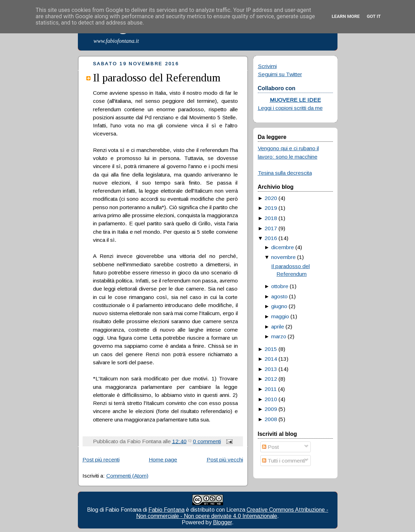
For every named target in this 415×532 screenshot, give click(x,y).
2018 (271, 218)
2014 (271, 359)
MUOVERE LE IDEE (295, 100)
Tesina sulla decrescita (285, 173)
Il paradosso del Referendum (157, 78)
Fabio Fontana (166, 510)
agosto (279, 296)
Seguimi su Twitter (280, 74)
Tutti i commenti (284, 461)
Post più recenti (101, 460)
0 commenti (207, 441)
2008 (271, 419)
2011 (271, 389)
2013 (271, 369)
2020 (271, 198)
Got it (374, 16)
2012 (271, 379)
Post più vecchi (225, 460)
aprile (278, 327)
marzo (279, 336)
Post (270, 447)
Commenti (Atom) (127, 476)
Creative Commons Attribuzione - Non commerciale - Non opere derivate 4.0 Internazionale (232, 513)
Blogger (222, 522)
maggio (280, 316)
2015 (271, 349)
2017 (271, 228)
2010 (271, 399)
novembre (283, 257)
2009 (271, 409)
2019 (271, 208)
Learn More (346, 16)
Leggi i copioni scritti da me (290, 108)
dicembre (283, 247)
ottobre (280, 286)
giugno (279, 306)
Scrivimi (267, 66)
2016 (271, 238)
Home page (163, 460)
